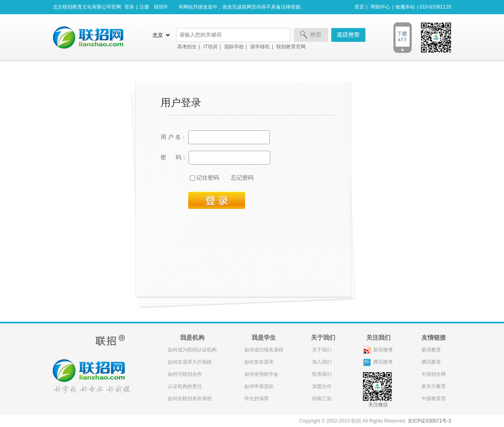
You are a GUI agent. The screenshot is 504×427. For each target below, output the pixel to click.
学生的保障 (256, 399)
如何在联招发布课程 (190, 399)
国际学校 (234, 47)
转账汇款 (321, 399)
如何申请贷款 (259, 386)
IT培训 (210, 47)
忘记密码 (242, 178)
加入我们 (321, 362)
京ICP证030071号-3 (429, 421)
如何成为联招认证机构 (192, 350)
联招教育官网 (291, 47)
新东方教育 (434, 386)
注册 (144, 7)
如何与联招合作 (185, 374)
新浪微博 (378, 350)
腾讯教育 (431, 362)
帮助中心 (380, 7)
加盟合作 (321, 386)
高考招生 (187, 47)
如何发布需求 (259, 362)
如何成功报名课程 (264, 350)
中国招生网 (434, 374)
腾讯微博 (378, 362)
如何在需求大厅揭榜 (190, 362)
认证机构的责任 (185, 386)
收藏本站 (405, 7)
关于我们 (321, 350)
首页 (359, 7)
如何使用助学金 (261, 374)
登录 (129, 7)
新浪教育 (431, 350)
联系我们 (321, 374)
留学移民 (260, 47)
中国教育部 (434, 399)
